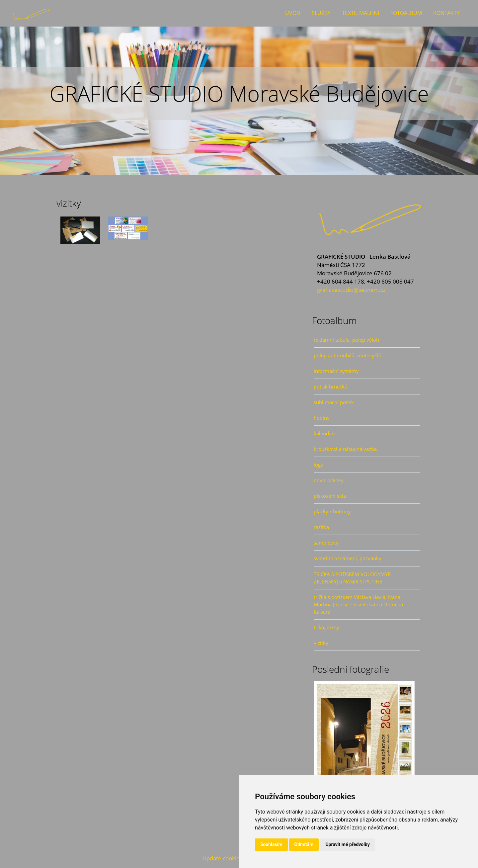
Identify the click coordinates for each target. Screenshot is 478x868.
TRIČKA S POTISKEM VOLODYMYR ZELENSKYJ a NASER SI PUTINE (352, 578)
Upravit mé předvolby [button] (347, 844)
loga (319, 465)
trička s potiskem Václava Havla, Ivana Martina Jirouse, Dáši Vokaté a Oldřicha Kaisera (358, 604)
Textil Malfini (360, 13)
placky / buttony (332, 511)
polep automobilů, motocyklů (348, 355)
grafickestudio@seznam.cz (351, 290)
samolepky (326, 543)
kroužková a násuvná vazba (345, 449)
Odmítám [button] (304, 844)
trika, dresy (326, 627)
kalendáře (325, 433)
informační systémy (336, 371)
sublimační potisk (334, 402)
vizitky (321, 643)
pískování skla (330, 496)
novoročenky (329, 480)
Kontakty (446, 13)
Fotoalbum (406, 13)
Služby (321, 13)
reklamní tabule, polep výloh (346, 340)
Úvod (293, 13)
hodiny (322, 418)
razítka (321, 527)
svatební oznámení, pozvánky (348, 558)
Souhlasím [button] (271, 844)
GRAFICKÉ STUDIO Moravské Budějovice (239, 93)
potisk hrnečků (331, 387)
